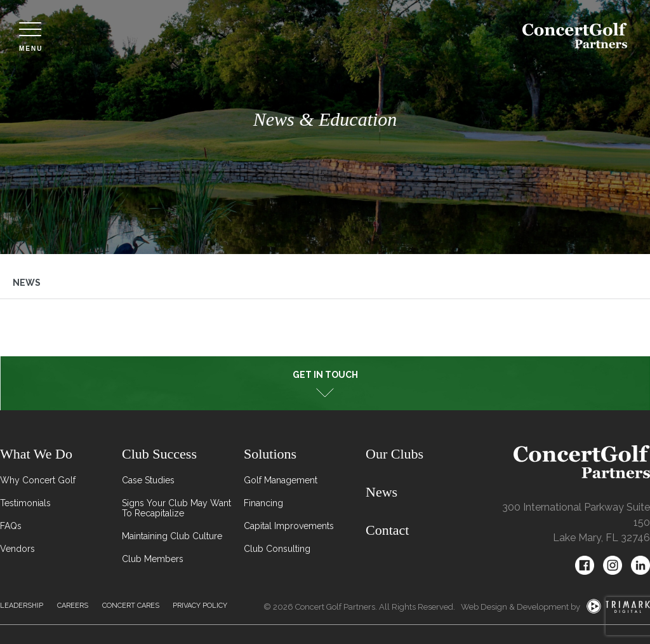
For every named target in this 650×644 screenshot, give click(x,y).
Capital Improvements (289, 526)
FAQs (11, 526)
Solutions (270, 454)
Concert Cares (131, 606)
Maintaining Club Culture (172, 536)
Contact (387, 530)
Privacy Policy (200, 606)
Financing (263, 503)
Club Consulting (277, 549)
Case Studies (148, 480)
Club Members (153, 559)
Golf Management (281, 480)
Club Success (159, 454)
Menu (31, 37)
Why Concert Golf (38, 480)
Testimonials (25, 503)
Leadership (22, 606)
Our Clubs (395, 454)
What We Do (36, 454)
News (27, 283)
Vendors (17, 549)
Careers (73, 606)
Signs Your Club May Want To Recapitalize (176, 508)
